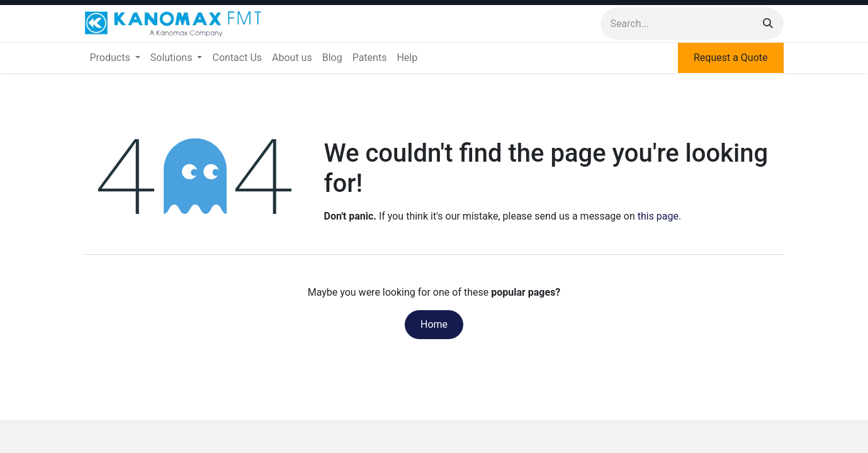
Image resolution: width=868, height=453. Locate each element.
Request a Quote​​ (731, 58)
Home (434, 324)
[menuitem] (115, 58)
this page (658, 216)
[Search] (768, 24)
